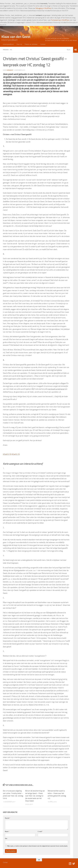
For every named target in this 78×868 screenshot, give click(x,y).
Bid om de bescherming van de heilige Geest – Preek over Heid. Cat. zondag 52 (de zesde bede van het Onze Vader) (35, 796)
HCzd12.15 (7, 454)
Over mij (19, 44)
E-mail (40, 832)
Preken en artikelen (31, 44)
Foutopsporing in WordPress (60, 20)
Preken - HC (7, 50)
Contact (43, 44)
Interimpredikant (8, 44)
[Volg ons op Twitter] (74, 864)
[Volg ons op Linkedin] (70, 864)
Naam (7, 832)
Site (6, 839)
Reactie (8, 818)
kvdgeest (10, 70)
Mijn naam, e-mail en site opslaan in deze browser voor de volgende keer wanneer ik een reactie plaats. (38, 846)
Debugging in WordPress (43, 8)
